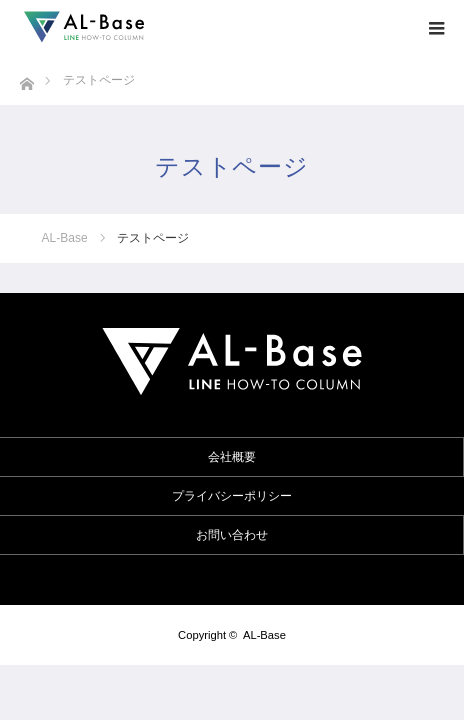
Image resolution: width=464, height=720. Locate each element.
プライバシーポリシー (232, 496)
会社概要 (232, 457)
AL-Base (264, 635)
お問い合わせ (232, 535)
